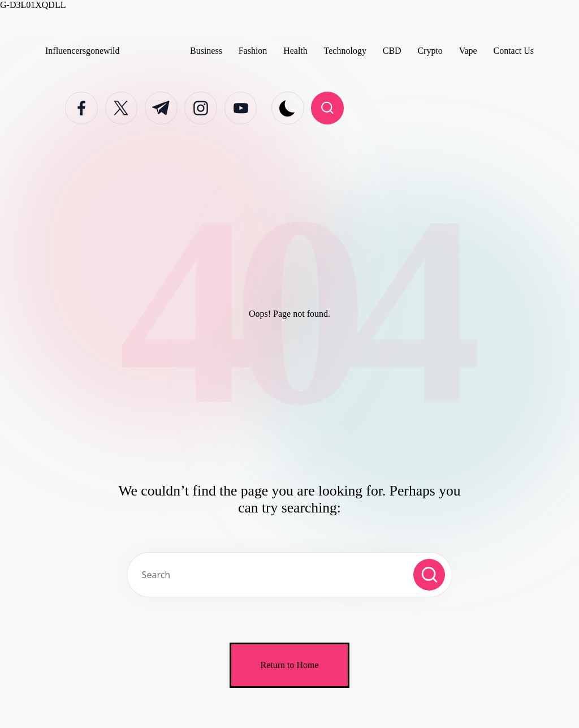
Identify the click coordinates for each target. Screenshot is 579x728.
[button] (429, 575)
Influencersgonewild (83, 51)
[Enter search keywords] (289, 575)
